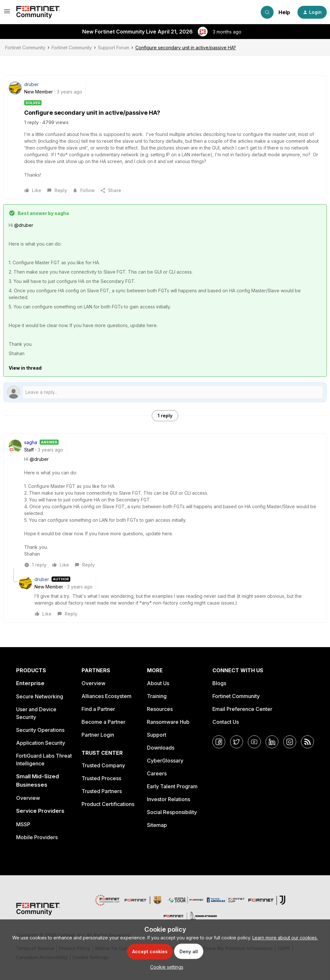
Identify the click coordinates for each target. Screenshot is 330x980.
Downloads (161, 748)
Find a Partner (98, 709)
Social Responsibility (172, 812)
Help (284, 12)
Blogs (219, 683)
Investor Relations (169, 799)
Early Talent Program (172, 786)
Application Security (41, 743)
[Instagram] (290, 742)
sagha (31, 442)
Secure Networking (40, 696)
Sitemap (157, 825)
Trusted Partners (102, 791)
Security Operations (40, 730)
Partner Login (98, 735)
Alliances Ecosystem (107, 696)
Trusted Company (103, 765)
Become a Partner (103, 722)
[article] (165, 504)
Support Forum (114, 48)
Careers (157, 773)
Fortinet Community (25, 48)
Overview (28, 798)
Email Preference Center (242, 709)
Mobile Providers (37, 837)
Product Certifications (108, 804)
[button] (7, 13)
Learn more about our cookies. (285, 938)
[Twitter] (237, 742)
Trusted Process (101, 778)
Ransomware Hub (168, 722)
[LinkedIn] (272, 742)
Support (157, 735)
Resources (160, 709)
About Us (158, 683)
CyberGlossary (165, 761)
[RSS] (307, 742)
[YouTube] (254, 742)
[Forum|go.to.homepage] (38, 12)
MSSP (23, 824)
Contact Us (226, 722)
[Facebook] (219, 742)
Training (157, 696)
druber (31, 84)
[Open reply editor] (165, 392)
